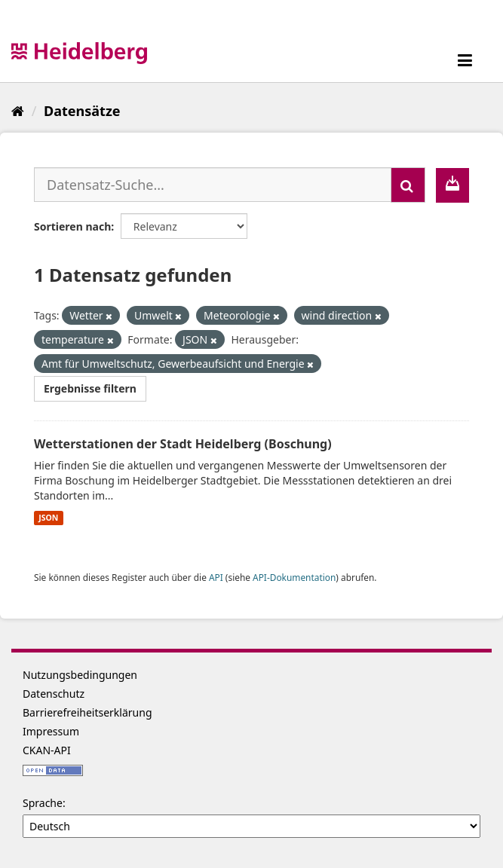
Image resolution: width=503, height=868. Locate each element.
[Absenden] (408, 185)
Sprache (43, 803)
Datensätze (82, 111)
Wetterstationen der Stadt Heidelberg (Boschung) (183, 444)
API (216, 577)
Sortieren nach (72, 226)
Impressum (51, 731)
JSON (48, 518)
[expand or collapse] (465, 60)
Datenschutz (54, 694)
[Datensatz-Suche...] (213, 185)
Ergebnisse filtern (90, 388)
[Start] (18, 111)
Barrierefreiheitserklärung (87, 712)
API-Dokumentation (294, 577)
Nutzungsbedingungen (80, 675)
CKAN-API (47, 750)
